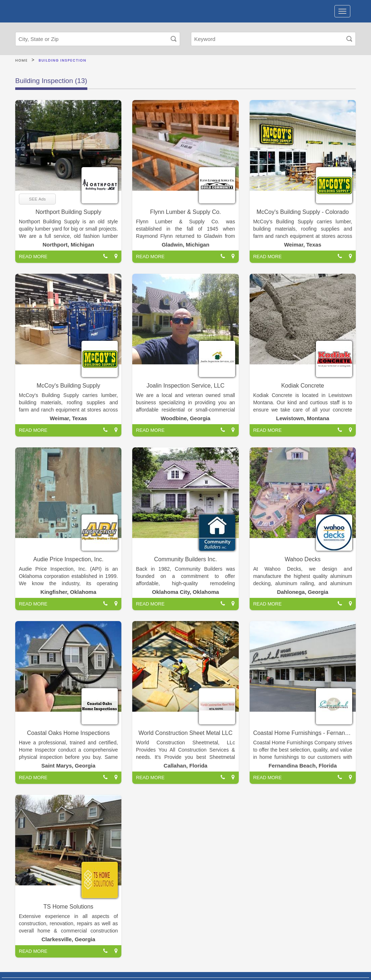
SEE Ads (37, 199)
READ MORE (33, 257)
